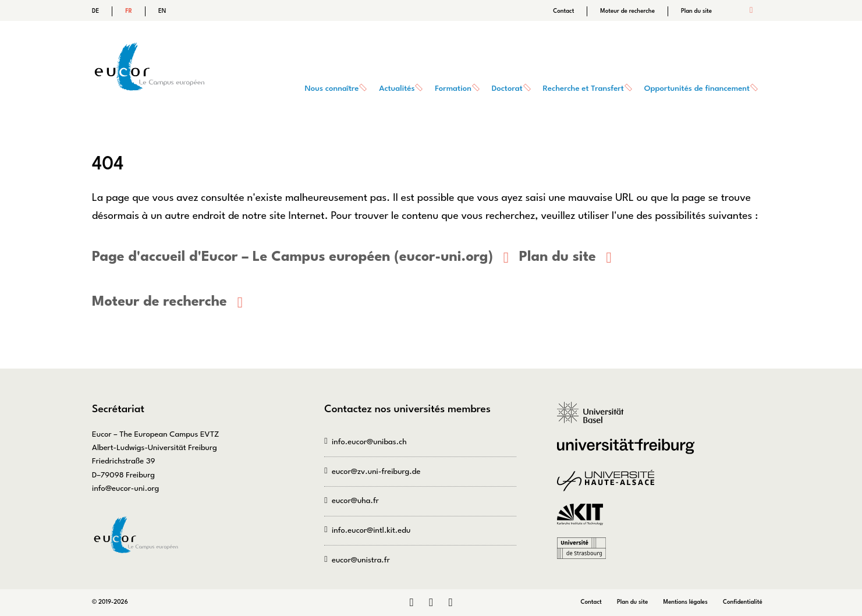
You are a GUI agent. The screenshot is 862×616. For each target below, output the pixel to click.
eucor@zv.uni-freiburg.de (376, 471)
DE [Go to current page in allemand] (95, 11)
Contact (563, 11)
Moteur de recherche (627, 11)
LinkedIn (411, 603)
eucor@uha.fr (355, 501)
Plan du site (696, 11)
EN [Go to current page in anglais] (162, 11)
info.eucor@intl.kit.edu (371, 531)
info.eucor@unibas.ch (369, 442)
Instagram (431, 603)
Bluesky (450, 603)
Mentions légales (686, 601)
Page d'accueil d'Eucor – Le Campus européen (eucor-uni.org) (291, 257)
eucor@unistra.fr (361, 560)
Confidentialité (743, 601)
